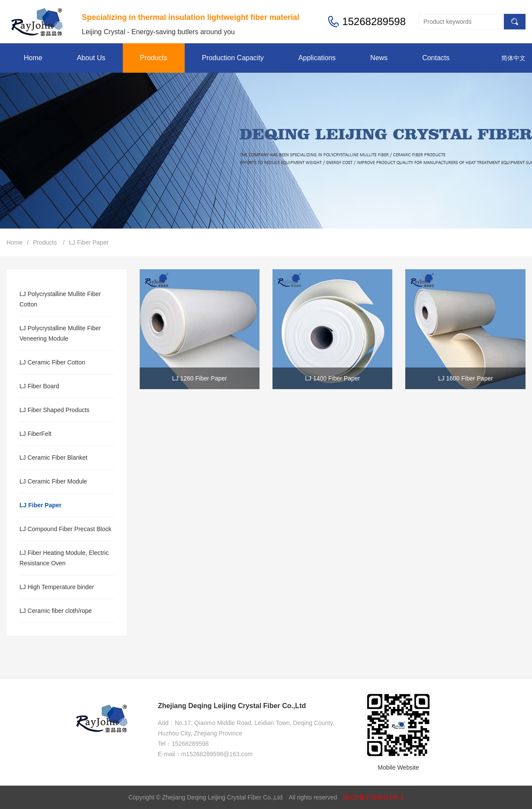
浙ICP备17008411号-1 (373, 797)
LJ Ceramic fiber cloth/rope (56, 611)
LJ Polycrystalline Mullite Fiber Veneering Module (60, 333)
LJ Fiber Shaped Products (54, 410)
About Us (91, 58)
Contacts (436, 58)
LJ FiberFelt (35, 434)
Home (33, 58)
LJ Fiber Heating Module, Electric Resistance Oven (64, 558)
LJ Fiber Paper (89, 242)
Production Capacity (233, 58)
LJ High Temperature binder (57, 587)
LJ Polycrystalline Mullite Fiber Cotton (60, 299)
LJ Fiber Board (39, 386)
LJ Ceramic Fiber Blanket (53, 458)
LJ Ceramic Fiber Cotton (52, 362)
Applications (317, 58)
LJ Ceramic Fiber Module (53, 481)
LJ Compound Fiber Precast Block (65, 529)
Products (154, 58)
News (379, 58)
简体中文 (513, 58)
